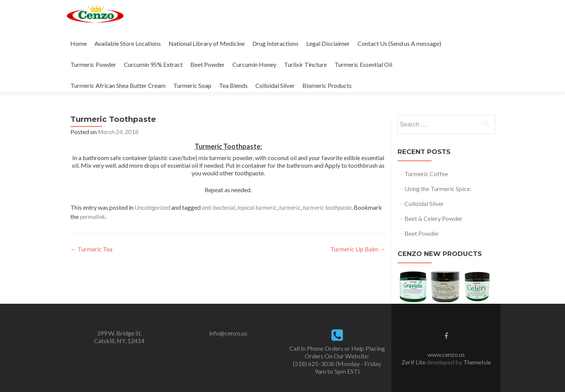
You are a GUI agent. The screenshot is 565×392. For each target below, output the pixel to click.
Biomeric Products (327, 85)
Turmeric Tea (91, 249)
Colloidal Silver (275, 85)
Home (79, 43)
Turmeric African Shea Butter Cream (118, 85)
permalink (93, 216)
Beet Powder (208, 64)
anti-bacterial (218, 207)
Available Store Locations (128, 43)
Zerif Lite (414, 362)
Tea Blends (233, 85)
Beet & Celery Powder (433, 218)
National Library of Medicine (207, 43)
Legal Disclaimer (328, 43)
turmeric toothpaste (327, 207)
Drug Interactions (275, 43)
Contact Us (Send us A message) (399, 43)
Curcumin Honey (254, 64)
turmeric (290, 207)
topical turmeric (257, 207)
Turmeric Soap (192, 85)
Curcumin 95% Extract (153, 64)
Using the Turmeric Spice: (438, 189)
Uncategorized (152, 207)
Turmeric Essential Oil (363, 64)
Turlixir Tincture (305, 64)
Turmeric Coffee (426, 174)
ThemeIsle (477, 362)
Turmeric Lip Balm (358, 249)
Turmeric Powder (93, 64)
